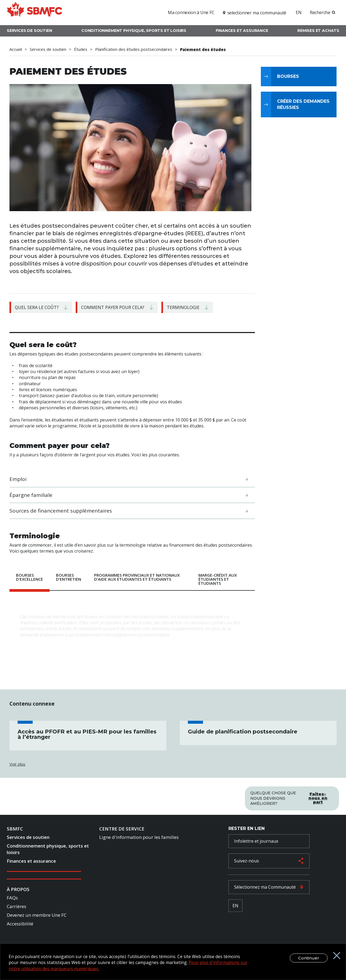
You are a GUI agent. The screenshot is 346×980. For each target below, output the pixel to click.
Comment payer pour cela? (113, 307)
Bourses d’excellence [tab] (29, 577)
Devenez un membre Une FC (37, 916)
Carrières (16, 907)
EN (299, 12)
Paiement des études (203, 49)
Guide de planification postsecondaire (243, 732)
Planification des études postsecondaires (134, 49)
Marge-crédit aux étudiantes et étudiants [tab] (218, 579)
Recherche (320, 12)
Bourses (288, 76)
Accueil (16, 49)
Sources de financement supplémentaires (61, 511)
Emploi (18, 479)
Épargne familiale (31, 495)
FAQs (12, 899)
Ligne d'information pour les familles (139, 838)
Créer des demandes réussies (303, 104)
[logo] (34, 12)
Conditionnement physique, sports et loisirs (134, 31)
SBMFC (15, 830)
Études (81, 49)
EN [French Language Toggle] (235, 907)
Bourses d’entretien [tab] (69, 577)
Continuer (304, 958)
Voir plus (17, 764)
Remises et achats (318, 31)
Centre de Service (122, 830)
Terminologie (183, 307)
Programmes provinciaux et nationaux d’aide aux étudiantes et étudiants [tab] (137, 577)
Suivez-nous (247, 862)
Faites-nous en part (318, 796)
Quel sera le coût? (37, 307)
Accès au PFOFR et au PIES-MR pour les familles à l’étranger (87, 734)
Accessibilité (20, 925)
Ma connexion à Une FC (191, 12)
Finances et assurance (242, 31)
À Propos (18, 890)
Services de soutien (29, 31)
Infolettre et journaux (256, 842)
